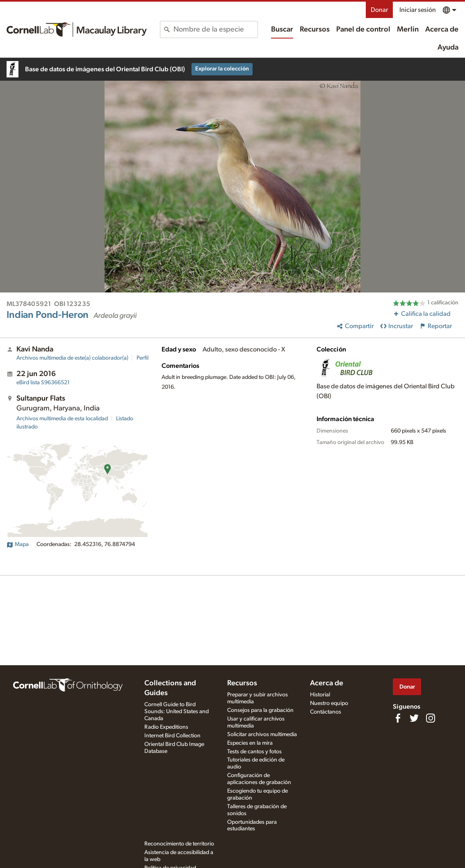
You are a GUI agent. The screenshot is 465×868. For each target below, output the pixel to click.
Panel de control (363, 29)
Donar (379, 10)
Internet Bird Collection (172, 736)
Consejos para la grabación (260, 710)
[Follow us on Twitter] (414, 718)
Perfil (142, 358)
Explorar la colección (222, 69)
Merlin (408, 29)
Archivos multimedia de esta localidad (62, 419)
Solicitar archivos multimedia (262, 734)
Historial (320, 695)
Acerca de (442, 29)
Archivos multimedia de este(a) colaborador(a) (72, 358)
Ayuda (448, 48)
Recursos (315, 29)
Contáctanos (326, 712)
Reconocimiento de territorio (179, 844)
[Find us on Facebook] (398, 718)
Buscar (282, 29)
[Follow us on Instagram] (431, 718)
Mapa (18, 544)
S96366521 (43, 383)
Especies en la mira (250, 743)
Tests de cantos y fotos (254, 752)
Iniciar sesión (418, 10)
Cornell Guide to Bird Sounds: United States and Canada (177, 712)
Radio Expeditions (166, 727)
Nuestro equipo (329, 703)
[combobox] (215, 29)
